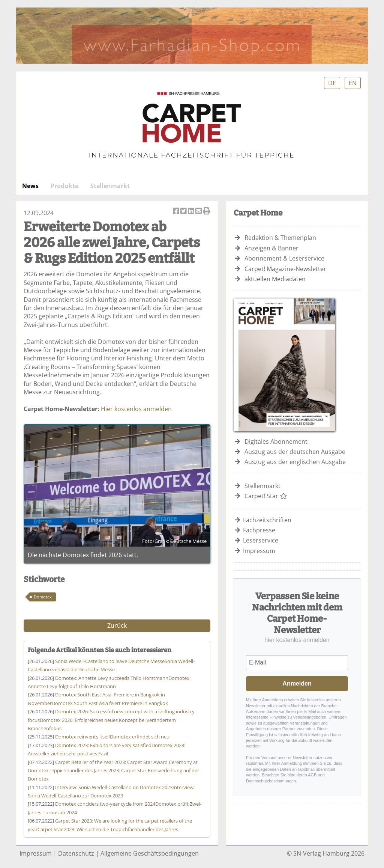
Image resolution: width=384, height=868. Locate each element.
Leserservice (261, 540)
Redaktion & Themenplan (280, 238)
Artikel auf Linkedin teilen (192, 212)
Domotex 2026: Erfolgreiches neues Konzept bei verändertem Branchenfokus (111, 720)
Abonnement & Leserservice (284, 258)
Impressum (259, 551)
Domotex (43, 597)
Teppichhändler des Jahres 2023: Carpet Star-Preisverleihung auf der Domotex (113, 771)
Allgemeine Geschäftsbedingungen (150, 853)
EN (353, 83)
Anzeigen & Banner (271, 248)
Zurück (117, 625)
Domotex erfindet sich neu (112, 737)
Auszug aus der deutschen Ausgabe (295, 452)
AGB (312, 775)
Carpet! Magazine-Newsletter (285, 269)
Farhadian (192, 36)
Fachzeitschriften (267, 520)
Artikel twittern (184, 212)
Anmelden (297, 683)
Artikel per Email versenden (199, 212)
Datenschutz (76, 853)
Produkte (64, 186)
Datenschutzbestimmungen (271, 781)
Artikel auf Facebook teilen (177, 212)
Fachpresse (259, 530)
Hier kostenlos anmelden (136, 409)
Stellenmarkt (110, 186)
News (30, 186)
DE (332, 83)
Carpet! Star (266, 496)
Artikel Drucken (207, 212)
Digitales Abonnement (276, 442)
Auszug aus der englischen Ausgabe (295, 462)
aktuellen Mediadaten (275, 279)
